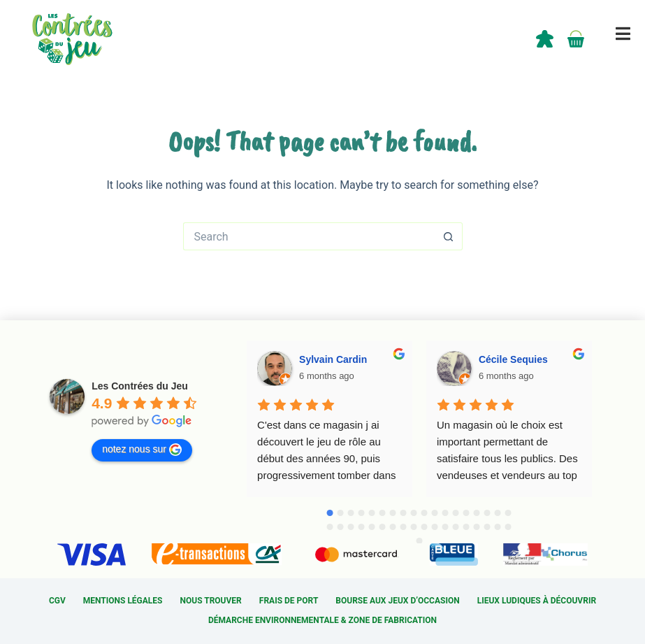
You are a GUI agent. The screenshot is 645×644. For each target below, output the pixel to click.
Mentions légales (123, 601)
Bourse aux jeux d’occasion (397, 601)
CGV (57, 601)
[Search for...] (309, 236)
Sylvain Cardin (333, 359)
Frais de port (289, 601)
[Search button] (449, 236)
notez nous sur (142, 450)
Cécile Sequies (513, 359)
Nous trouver (211, 601)
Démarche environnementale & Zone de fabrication (322, 620)
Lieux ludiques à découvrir (537, 601)
